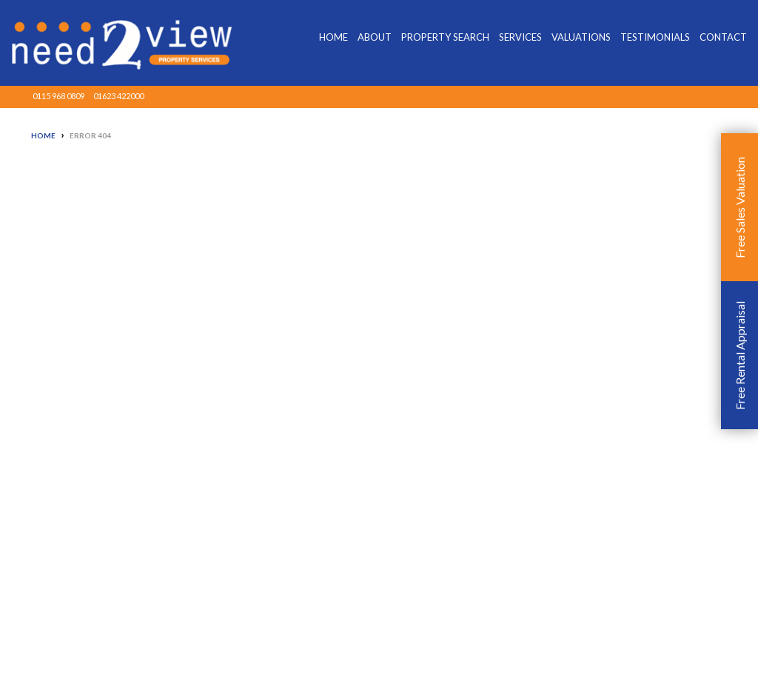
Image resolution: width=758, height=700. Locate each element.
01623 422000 (118, 96)
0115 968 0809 (58, 96)
